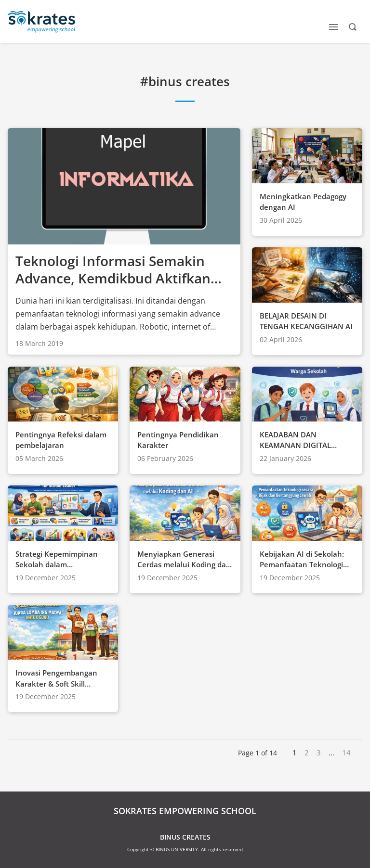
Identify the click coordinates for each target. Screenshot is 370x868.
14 (346, 753)
